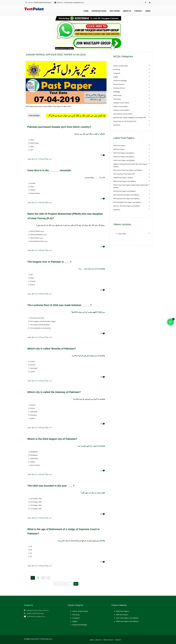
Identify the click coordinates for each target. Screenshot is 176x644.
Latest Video (122, 234)
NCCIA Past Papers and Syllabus (124, 160)
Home (86, 11)
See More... (117, 125)
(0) (103, 155)
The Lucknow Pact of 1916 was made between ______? (60, 305)
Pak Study (117, 69)
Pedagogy (117, 92)
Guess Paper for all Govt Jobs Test (125, 121)
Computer (117, 73)
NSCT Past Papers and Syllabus (124, 153)
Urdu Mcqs (117, 99)
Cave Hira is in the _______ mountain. (49, 170)
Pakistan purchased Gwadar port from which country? (59, 127)
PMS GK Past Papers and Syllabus (125, 181)
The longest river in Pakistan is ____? (49, 262)
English (116, 77)
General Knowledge (120, 81)
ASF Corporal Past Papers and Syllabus (126, 195)
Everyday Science (119, 88)
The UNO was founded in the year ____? (51, 486)
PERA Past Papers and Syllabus (124, 157)
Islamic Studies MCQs (121, 66)
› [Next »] (48, 578)
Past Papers (115, 11)
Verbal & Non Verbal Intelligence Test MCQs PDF (130, 118)
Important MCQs (99, 11)
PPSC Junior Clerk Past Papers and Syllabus (128, 170)
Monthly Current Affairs (121, 103)
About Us (127, 11)
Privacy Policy (108, 640)
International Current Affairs (123, 114)
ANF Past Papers (119, 149)
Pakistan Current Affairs (121, 110)
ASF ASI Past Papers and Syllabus (124, 191)
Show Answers (34, 116)
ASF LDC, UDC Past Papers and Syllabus (127, 206)
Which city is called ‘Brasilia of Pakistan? (52, 349)
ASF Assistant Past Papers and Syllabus (126, 199)
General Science (119, 84)
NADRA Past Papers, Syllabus (123, 178)
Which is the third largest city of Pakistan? (52, 439)
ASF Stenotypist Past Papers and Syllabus (127, 202)
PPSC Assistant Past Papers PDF (124, 174)
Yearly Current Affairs (121, 106)
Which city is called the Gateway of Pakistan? (54, 392)
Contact (138, 11)
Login (148, 11)
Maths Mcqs (117, 95)
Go (76, 584)
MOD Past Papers (119, 146)
